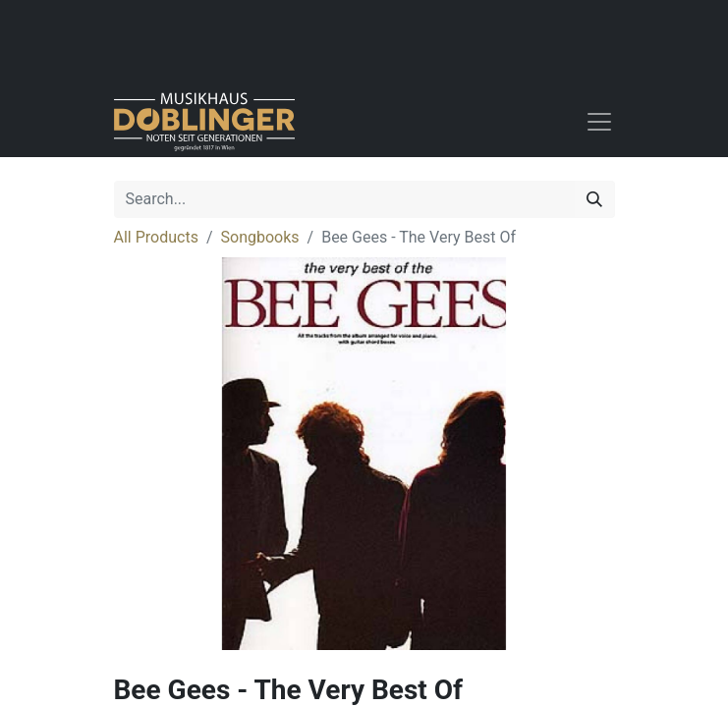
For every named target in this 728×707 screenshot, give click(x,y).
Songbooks (260, 237)
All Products (156, 237)
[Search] (594, 199)
